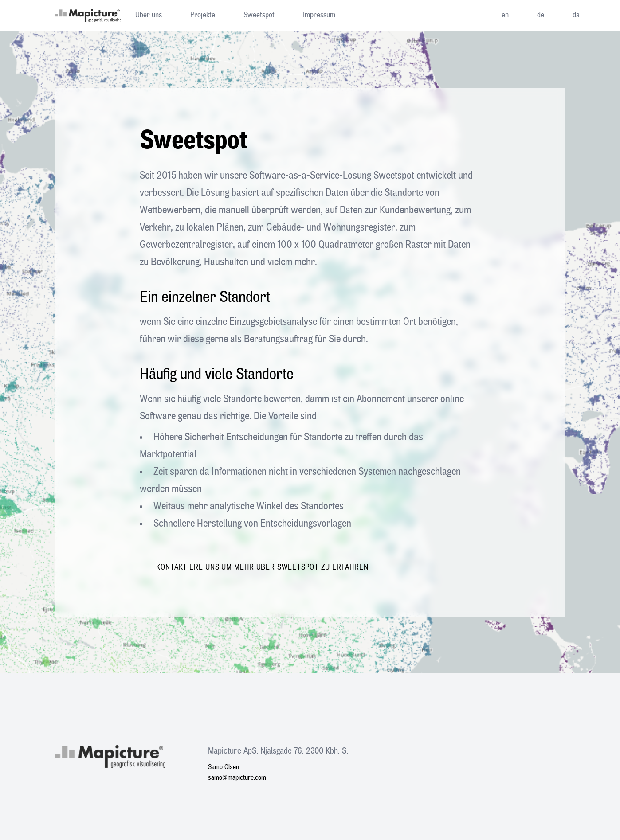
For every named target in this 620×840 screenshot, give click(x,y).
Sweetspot (259, 15)
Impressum (319, 15)
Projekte (203, 15)
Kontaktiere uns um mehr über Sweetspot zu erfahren (262, 567)
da (576, 15)
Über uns (149, 15)
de (541, 15)
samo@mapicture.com (237, 778)
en (505, 15)
